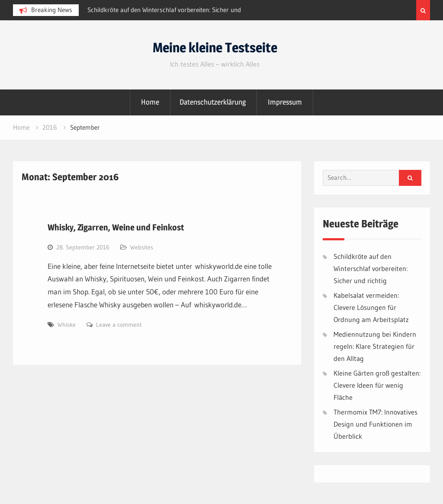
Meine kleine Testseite (215, 48)
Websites (142, 247)
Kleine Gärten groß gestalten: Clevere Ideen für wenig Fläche (377, 385)
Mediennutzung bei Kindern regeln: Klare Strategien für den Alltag (375, 346)
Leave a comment (119, 325)
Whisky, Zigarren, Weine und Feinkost (116, 227)
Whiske (67, 325)
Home (150, 102)
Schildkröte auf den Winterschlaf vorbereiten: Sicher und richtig (371, 268)
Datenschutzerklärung (213, 102)
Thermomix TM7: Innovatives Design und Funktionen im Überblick (376, 424)
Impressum (285, 102)
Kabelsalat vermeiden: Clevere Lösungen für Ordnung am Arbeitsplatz (371, 307)
